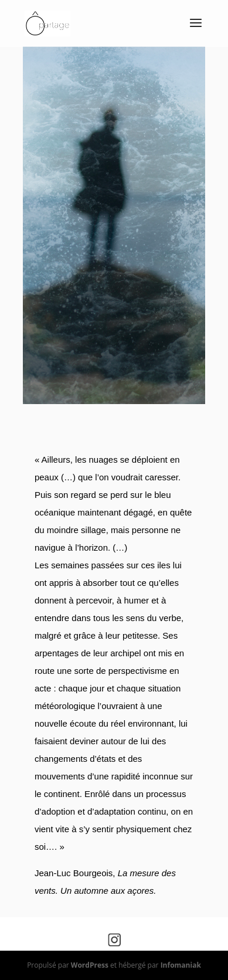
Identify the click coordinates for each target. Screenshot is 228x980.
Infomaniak (181, 965)
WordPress (90, 965)
